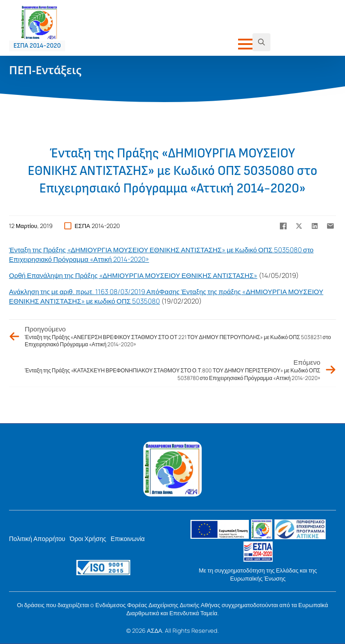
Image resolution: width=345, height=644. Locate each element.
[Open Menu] (245, 44)
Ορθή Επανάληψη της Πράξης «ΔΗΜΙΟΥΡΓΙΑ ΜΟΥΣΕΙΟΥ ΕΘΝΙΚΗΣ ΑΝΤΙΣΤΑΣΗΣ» (133, 275)
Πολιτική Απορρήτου (37, 539)
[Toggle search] (261, 42)
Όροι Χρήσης (88, 539)
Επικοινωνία (128, 539)
